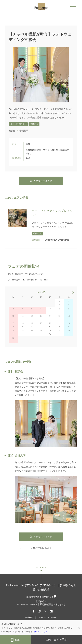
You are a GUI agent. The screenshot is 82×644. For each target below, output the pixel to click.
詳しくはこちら (41, 632)
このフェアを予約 (41, 181)
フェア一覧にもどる (41, 548)
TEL (15, 640)
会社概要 (29, 617)
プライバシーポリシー (47, 617)
